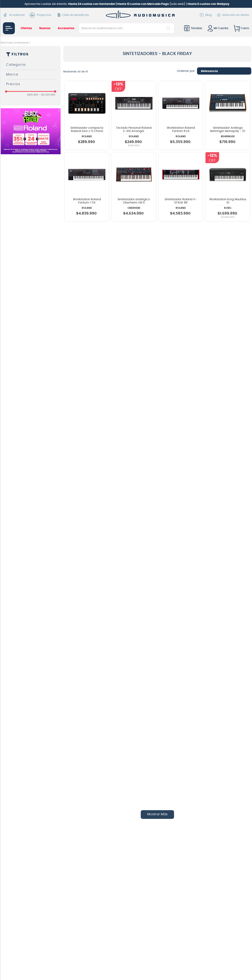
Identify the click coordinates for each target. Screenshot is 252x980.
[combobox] (126, 28)
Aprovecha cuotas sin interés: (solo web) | (127, 4)
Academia (14, 15)
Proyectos (41, 15)
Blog (206, 15)
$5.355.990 (47, 95)
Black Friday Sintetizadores (15, 43)
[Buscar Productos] (169, 28)
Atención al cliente (233, 15)
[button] (31, 65)
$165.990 (33, 95)
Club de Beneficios (73, 15)
